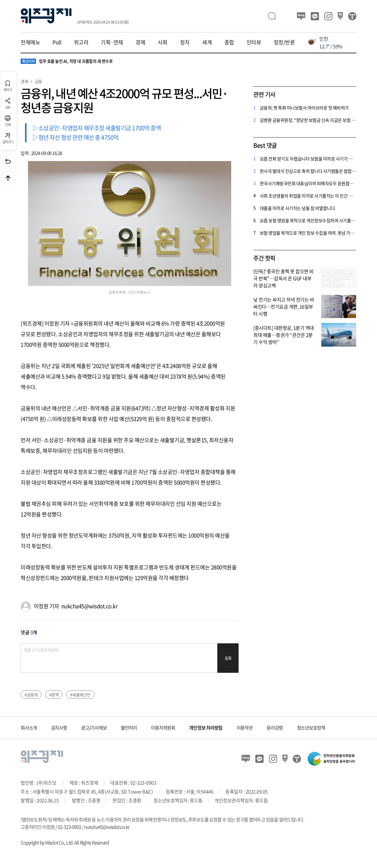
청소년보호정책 (311, 728)
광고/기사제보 (94, 728)
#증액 (54, 695)
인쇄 (8, 121)
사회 (163, 42)
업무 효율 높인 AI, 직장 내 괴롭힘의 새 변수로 (67, 61)
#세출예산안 (80, 695)
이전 (8, 162)
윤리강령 (275, 728)
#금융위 (31, 695)
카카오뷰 (315, 16)
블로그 (301, 16)
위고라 (81, 42)
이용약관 (245, 728)
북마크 (8, 86)
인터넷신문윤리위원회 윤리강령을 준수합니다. (331, 759)
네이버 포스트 (340, 16)
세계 (207, 42)
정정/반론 (284, 42)
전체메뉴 (30, 42)
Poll (57, 42)
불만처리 (129, 728)
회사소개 (29, 728)
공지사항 (59, 728)
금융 (38, 81)
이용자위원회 (163, 728)
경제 (140, 42)
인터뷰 (254, 42)
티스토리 (352, 16)
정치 (185, 42)
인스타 (328, 16)
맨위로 (8, 178)
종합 (229, 42)
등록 (228, 658)
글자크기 (8, 138)
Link (8, 103)
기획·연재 (112, 42)
